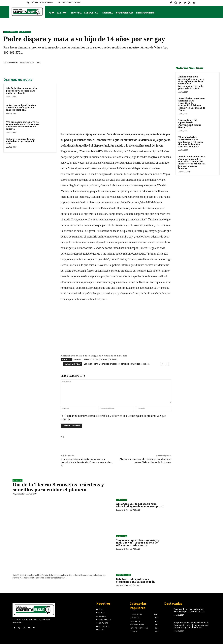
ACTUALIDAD (17, 480)
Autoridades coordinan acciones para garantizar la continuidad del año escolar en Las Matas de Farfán (192, 104)
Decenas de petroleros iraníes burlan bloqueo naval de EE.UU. (189, 610)
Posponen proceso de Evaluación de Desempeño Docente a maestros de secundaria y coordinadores (191, 625)
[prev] (162, 364)
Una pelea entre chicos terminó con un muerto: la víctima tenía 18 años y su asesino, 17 (87, 462)
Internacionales (11, 32)
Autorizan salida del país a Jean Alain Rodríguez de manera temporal (21, 108)
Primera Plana (25, 32)
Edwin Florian (12, 62)
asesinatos (77, 360)
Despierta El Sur (19, 494)
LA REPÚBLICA (122, 500)
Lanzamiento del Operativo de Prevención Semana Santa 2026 (190, 124)
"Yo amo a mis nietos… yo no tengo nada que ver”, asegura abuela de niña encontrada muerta (23, 126)
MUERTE (104, 360)
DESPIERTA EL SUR (91, 360)
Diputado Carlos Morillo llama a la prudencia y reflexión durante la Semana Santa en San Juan (191, 142)
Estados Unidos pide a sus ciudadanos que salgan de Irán (21, 141)
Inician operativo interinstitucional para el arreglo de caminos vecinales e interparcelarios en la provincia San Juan (191, 83)
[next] (167, 364)
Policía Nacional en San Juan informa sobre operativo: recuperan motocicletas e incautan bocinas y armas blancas (192, 163)
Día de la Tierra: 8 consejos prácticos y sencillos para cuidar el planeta (22, 91)
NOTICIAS (113, 360)
